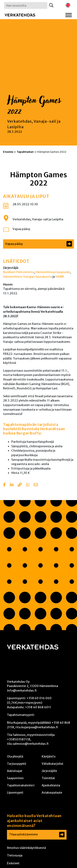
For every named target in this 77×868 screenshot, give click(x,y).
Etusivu (8, 152)
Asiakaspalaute (52, 793)
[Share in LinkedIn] (12, 485)
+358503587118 (19, 739)
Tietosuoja (15, 855)
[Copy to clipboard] (20, 485)
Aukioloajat (15, 771)
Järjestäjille (49, 771)
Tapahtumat (25, 152)
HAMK (60, 277)
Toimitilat (48, 778)
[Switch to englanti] (68, 5)
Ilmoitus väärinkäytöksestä (26, 848)
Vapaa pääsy (21, 229)
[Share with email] (36, 485)
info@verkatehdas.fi (22, 691)
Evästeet (13, 863)
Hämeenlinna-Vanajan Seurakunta (27, 277)
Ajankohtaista (51, 785)
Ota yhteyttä (15, 757)
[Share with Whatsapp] (28, 485)
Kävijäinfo (49, 757)
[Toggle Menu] (69, 15)
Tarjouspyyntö (17, 764)
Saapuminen (15, 778)
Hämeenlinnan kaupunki (53, 272)
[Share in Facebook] (4, 485)
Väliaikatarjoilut (52, 764)
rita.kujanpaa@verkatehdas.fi (37, 727)
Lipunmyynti (15, 793)
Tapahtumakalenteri (21, 785)
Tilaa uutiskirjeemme (23, 835)
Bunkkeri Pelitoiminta (19, 272)
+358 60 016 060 (39, 698)
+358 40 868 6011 (38, 707)
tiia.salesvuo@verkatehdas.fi (28, 744)
